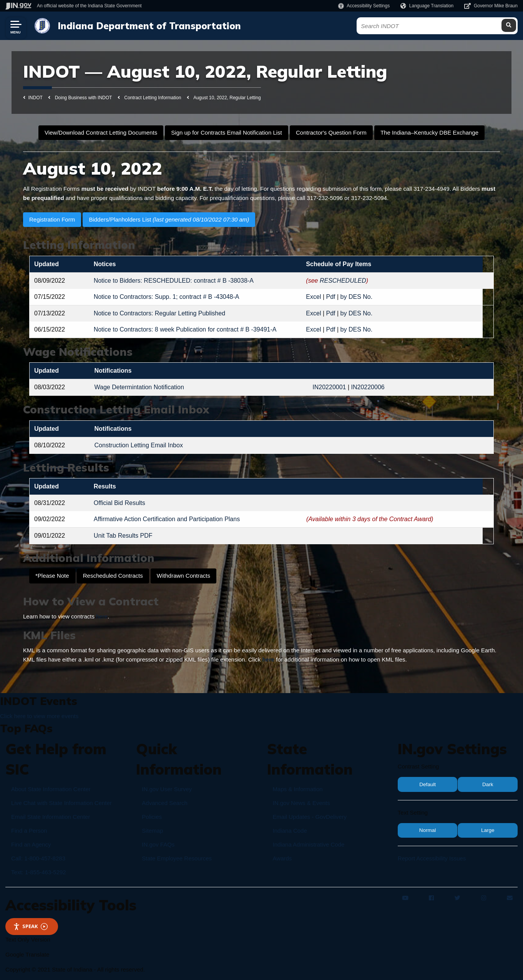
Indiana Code (290, 831)
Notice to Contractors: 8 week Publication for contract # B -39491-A (185, 329)
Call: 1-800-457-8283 (38, 858)
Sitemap (152, 831)
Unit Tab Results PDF (123, 536)
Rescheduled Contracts (113, 576)
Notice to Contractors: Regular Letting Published (159, 313)
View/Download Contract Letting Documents (101, 132)
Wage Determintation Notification (139, 387)
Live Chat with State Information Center (61, 803)
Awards (282, 858)
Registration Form (52, 219)
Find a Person (29, 831)
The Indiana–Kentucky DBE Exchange (429, 132)
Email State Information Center (51, 817)
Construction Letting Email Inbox (139, 445)
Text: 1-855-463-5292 (39, 872)
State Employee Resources (177, 858)
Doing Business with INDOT (84, 98)
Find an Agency (31, 844)
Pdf (331, 297)
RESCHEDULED (343, 281)
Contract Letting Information (153, 98)
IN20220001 (329, 387)
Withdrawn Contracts (183, 576)
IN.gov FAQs (158, 844)
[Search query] (453, 26)
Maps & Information (298, 789)
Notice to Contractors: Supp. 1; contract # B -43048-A (167, 297)
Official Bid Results (120, 503)
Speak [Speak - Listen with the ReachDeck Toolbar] (30, 926)
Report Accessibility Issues (432, 858)
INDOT (36, 98)
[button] (364, 6)
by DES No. (357, 297)
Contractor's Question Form (331, 132)
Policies (152, 817)
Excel (313, 297)
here (102, 616)
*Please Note (52, 576)
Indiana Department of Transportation (147, 26)
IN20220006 (368, 387)
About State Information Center (51, 789)
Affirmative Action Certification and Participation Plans (167, 519)
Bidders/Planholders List (169, 219)
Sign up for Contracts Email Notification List (226, 132)
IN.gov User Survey (167, 789)
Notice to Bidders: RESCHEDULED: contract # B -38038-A (174, 281)
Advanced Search (164, 803)
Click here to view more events (39, 716)
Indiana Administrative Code (309, 844)
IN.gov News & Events (301, 803)
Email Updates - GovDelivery (310, 817)
